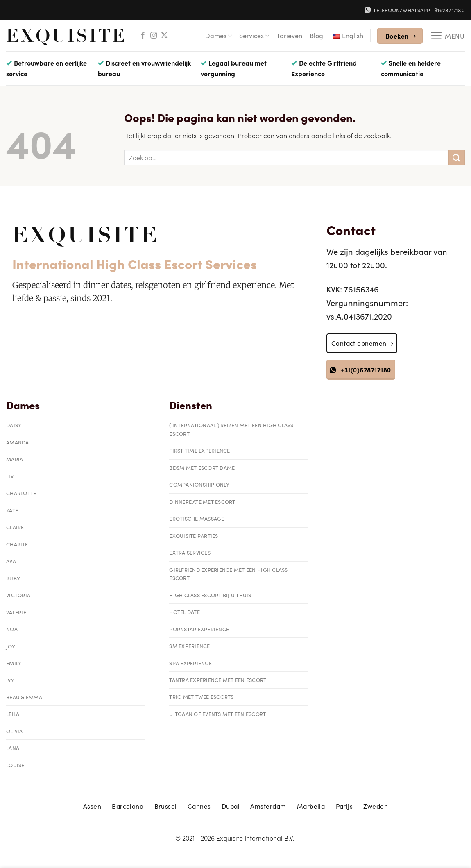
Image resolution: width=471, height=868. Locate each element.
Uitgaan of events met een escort (217, 714)
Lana (13, 748)
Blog (316, 35)
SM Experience (189, 646)
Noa (12, 629)
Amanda (18, 442)
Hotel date (185, 612)
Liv (10, 476)
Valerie (16, 612)
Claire (15, 527)
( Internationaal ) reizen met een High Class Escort (231, 429)
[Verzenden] (457, 158)
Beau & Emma (24, 697)
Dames (219, 35)
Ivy (10, 680)
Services (254, 35)
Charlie (17, 544)
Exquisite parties (194, 536)
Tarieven (289, 35)
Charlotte (21, 493)
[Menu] (447, 36)
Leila (13, 714)
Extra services (190, 552)
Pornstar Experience (199, 629)
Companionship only (199, 484)
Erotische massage (197, 518)
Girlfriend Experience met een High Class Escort (228, 574)
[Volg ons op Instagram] (154, 36)
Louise (15, 765)
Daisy (14, 425)
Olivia (15, 731)
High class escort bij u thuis (210, 595)
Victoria (18, 595)
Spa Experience (190, 663)
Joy (11, 646)
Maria (15, 459)
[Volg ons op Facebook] (143, 36)
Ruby (13, 578)
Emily (14, 663)
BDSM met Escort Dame (202, 468)
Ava (11, 561)
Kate (12, 510)
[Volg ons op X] (164, 36)
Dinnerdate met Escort (202, 502)
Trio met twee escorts (201, 697)
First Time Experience (199, 450)
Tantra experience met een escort (218, 680)
